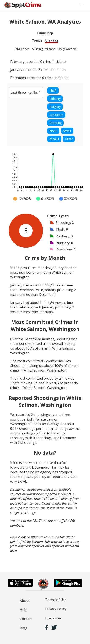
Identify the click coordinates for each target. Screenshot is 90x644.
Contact (26, 619)
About (25, 601)
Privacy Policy (56, 609)
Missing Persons (44, 49)
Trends (37, 40)
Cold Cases (21, 49)
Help (24, 610)
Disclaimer (53, 618)
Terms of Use (56, 600)
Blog (24, 628)
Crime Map (45, 33)
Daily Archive (67, 49)
